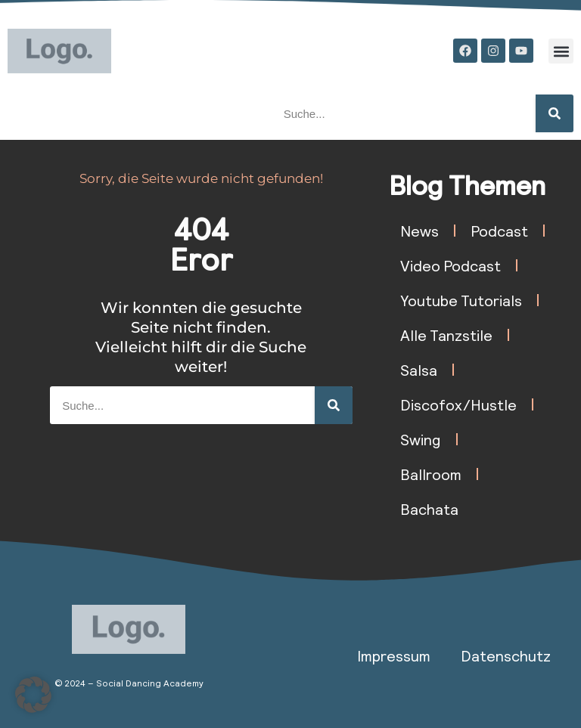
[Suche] (555, 113)
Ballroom (431, 474)
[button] (561, 51)
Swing (421, 439)
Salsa (419, 370)
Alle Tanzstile (446, 335)
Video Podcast (451, 265)
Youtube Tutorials (461, 300)
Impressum (394, 655)
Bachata (429, 509)
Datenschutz (506, 655)
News (419, 231)
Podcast (499, 231)
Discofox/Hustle (458, 404)
